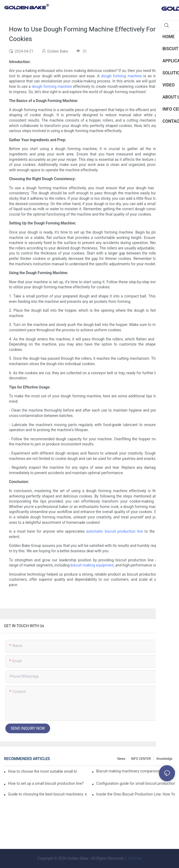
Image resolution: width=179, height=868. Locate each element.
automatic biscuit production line (115, 531)
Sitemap (134, 858)
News (121, 759)
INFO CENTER (141, 759)
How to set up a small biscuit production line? (46, 783)
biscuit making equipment (92, 565)
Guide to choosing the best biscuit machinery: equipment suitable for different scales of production (47, 794)
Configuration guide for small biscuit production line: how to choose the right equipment (136, 783)
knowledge (164, 759)
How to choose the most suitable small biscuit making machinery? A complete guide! (42, 771)
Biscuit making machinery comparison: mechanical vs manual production (136, 771)
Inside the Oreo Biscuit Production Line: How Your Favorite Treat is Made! (136, 794)
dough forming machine (121, 76)
